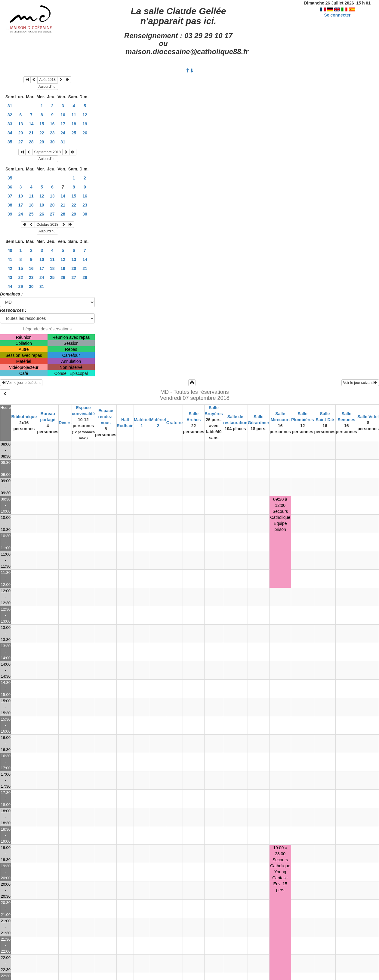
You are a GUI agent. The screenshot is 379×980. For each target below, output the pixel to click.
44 (10, 286)
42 (10, 268)
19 (85, 124)
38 (10, 205)
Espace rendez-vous (106, 417)
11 (74, 115)
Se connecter (337, 15)
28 (31, 142)
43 (10, 277)
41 (10, 259)
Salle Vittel (368, 417)
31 (10, 106)
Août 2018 (47, 80)
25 (74, 133)
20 (21, 133)
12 (85, 115)
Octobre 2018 (47, 225)
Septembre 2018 (47, 152)
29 (42, 142)
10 (63, 115)
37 (10, 196)
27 (21, 142)
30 (52, 142)
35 (10, 142)
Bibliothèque (24, 417)
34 (10, 133)
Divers (65, 423)
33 (10, 124)
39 (10, 214)
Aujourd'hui (48, 87)
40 (10, 250)
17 (63, 124)
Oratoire (174, 423)
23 (52, 133)
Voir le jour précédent (21, 383)
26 (85, 133)
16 (52, 124)
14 (31, 124)
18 (74, 124)
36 (10, 187)
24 (63, 133)
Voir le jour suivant (360, 383)
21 (31, 133)
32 (10, 115)
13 (21, 124)
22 (42, 133)
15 (42, 124)
